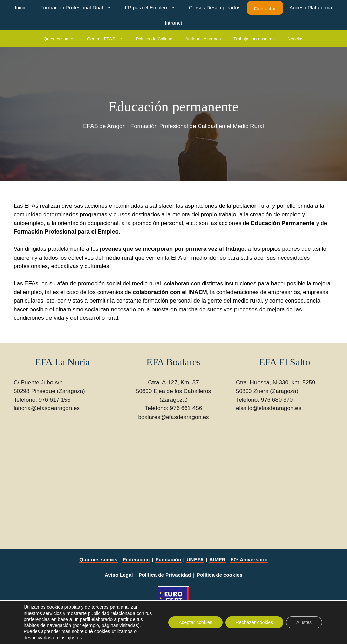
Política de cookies (219, 575)
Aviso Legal (119, 575)
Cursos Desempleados (215, 8)
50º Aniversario (249, 560)
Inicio (21, 8)
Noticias (295, 39)
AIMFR (218, 560)
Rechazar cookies (254, 622)
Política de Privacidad (165, 575)
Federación (136, 560)
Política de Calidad (154, 39)
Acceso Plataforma (311, 8)
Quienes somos (59, 39)
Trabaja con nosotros (254, 39)
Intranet (174, 23)
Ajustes (304, 622)
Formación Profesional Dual (79, 8)
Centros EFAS (108, 39)
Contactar (265, 9)
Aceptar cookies (196, 622)
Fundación (168, 560)
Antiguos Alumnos (203, 39)
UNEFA (195, 560)
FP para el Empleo (154, 8)
